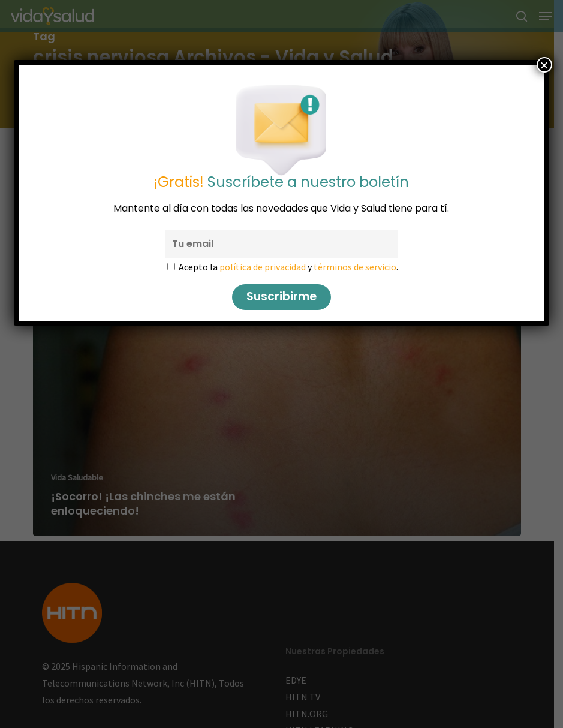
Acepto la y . (288, 267)
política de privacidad (263, 267)
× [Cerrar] (544, 65)
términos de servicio (355, 267)
